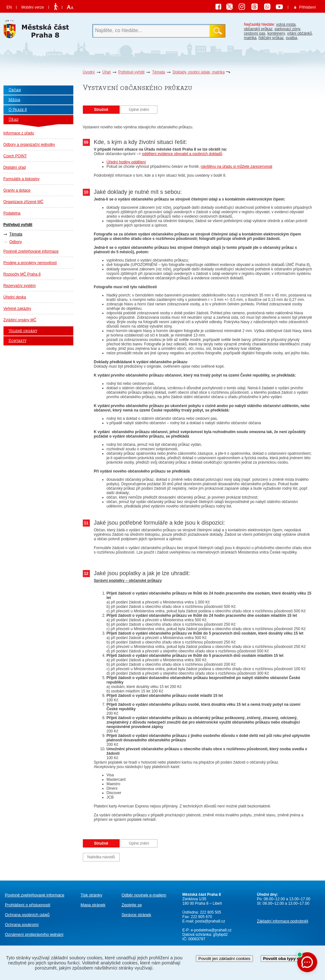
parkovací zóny (287, 29)
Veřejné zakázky (17, 309)
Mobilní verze (33, 7)
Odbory (16, 242)
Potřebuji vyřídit (132, 72)
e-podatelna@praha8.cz (211, 930)
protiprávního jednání (34, 934)
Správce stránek (136, 915)
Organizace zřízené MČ (23, 202)
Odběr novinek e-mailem (144, 895)
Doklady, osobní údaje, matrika (199, 72)
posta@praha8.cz (210, 921)
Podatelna (12, 213)
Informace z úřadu (19, 133)
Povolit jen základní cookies (224, 959)
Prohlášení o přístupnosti (28, 905)
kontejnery (276, 33)
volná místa (286, 24)
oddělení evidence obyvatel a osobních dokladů (182, 154)
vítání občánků (300, 33)
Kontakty (17, 341)
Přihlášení (307, 7)
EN (9, 7)
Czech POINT (15, 156)
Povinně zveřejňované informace (31, 251)
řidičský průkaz (271, 38)
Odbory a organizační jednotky (29, 145)
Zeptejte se (132, 905)
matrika (250, 38)
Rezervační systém (20, 286)
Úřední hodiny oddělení (126, 162)
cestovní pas (255, 33)
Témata (159, 72)
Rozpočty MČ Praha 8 (22, 274)
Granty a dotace (17, 190)
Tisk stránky (91, 895)
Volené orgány (23, 331)
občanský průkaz (258, 29)
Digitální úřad (15, 167)
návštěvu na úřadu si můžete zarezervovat (236, 167)
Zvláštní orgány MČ (20, 320)
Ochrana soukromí (22, 925)
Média (14, 100)
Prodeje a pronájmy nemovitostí (30, 263)
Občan (15, 90)
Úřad (107, 72)
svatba (292, 38)
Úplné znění (139, 110)
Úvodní (89, 72)
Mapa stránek (93, 905)
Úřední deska (15, 297)
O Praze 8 (18, 110)
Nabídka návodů (101, 857)
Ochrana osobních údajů (27, 915)
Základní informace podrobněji (283, 921)
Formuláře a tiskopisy (22, 179)
